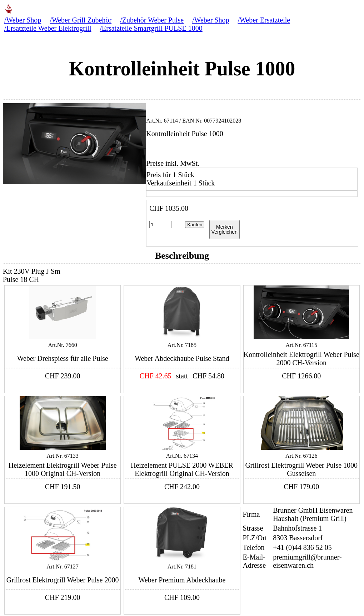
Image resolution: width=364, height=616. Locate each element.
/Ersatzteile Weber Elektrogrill (48, 28)
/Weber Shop (23, 20)
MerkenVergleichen (225, 229)
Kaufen (195, 225)
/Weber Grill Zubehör (81, 20)
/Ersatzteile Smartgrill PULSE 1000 (151, 28)
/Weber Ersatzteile (264, 20)
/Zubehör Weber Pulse (152, 20)
